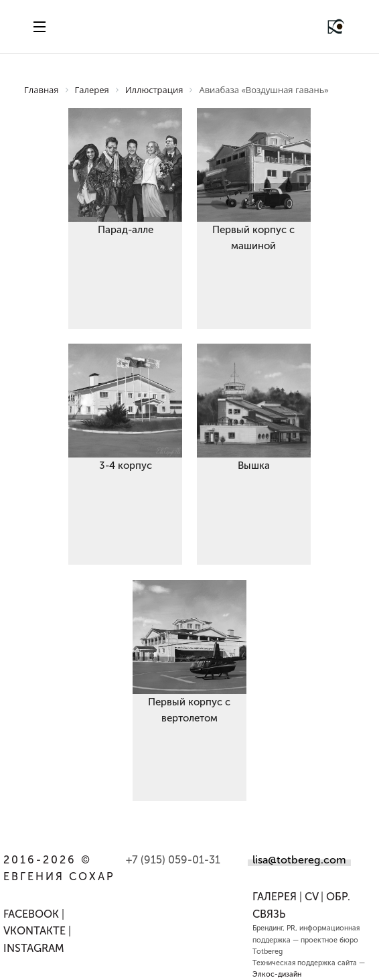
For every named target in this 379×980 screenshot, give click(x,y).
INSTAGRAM (34, 948)
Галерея (275, 897)
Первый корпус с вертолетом (189, 710)
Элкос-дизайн (277, 974)
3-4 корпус (126, 466)
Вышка (254, 466)
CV (311, 897)
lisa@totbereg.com (299, 860)
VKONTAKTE (34, 931)
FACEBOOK (31, 914)
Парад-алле (126, 230)
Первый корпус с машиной (253, 238)
